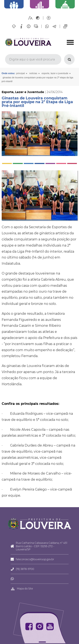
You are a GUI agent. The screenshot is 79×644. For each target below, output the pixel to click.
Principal (21, 73)
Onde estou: (8, 73)
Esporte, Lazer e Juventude (55, 73)
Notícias (33, 73)
